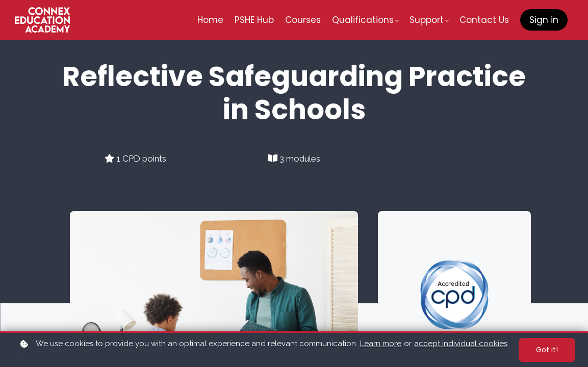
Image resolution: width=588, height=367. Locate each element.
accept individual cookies (461, 344)
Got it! (547, 350)
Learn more (381, 344)
